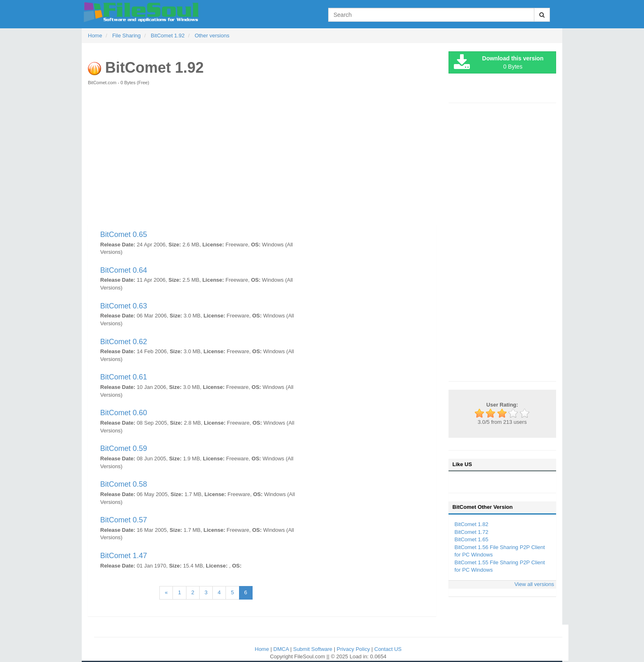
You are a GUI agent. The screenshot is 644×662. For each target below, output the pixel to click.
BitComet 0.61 (124, 377)
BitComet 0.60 (124, 413)
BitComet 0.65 (124, 234)
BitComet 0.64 (124, 270)
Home (262, 649)
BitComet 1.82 (471, 524)
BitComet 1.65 (471, 539)
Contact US (388, 649)
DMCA (282, 649)
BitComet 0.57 (124, 520)
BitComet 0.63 (124, 306)
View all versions (534, 584)
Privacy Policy (354, 649)
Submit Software (314, 649)
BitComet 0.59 (124, 448)
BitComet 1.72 (471, 532)
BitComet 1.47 (124, 556)
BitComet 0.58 (124, 484)
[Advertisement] (262, 159)
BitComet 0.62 (124, 342)
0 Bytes (499, 63)
